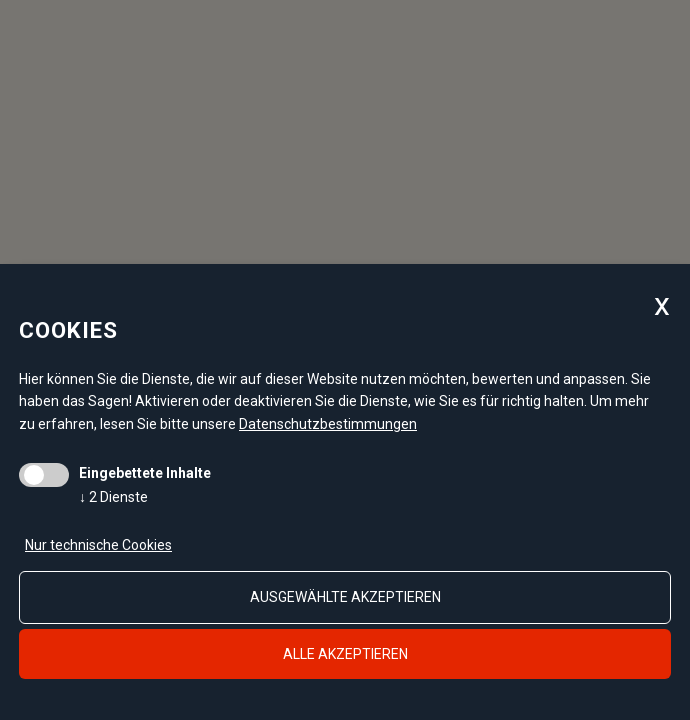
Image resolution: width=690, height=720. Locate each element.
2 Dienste (113, 497)
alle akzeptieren (345, 654)
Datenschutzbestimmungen (328, 424)
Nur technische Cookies (98, 545)
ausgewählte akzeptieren (345, 597)
